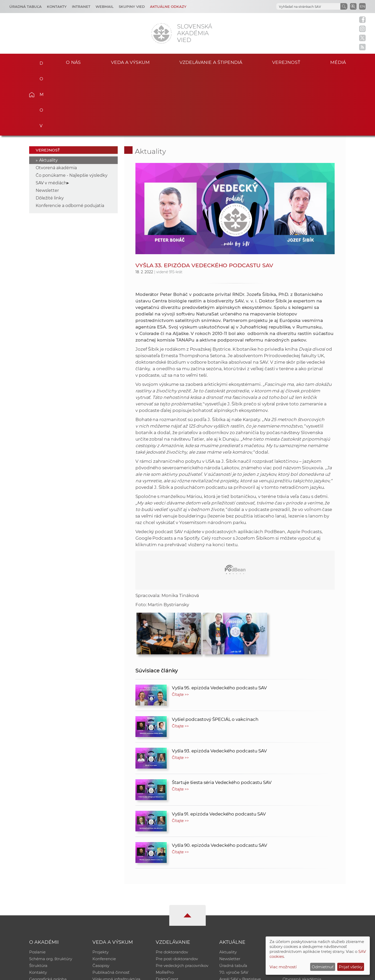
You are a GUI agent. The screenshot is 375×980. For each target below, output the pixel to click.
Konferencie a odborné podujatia (70, 141)
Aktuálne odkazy (168, 7)
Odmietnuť (323, 967)
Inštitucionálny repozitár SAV (310, 887)
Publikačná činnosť (111, 908)
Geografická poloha (48, 914)
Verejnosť (286, 62)
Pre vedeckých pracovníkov (182, 901)
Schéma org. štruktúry (51, 894)
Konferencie (104, 894)
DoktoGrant (167, 914)
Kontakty (57, 7)
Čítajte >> (180, 630)
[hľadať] (308, 7)
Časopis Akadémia (301, 908)
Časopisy (101, 901)
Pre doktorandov (172, 887)
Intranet (81, 7)
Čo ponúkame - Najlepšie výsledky (72, 111)
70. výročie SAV (234, 908)
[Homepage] (161, 33)
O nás (73, 62)
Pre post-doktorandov (177, 894)
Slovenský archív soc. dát (306, 894)
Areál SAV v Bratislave (240, 914)
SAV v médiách (51, 118)
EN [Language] (362, 6)
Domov (40, 62)
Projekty (101, 887)
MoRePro (165, 908)
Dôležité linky (50, 133)
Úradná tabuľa (233, 901)
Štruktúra (38, 901)
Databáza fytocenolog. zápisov (312, 901)
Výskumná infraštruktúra (116, 914)
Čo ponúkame (233, 921)
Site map (264, 974)
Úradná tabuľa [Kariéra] (26, 7)
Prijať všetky (351, 967)
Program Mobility (173, 921)
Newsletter (47, 126)
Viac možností (283, 967)
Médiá (338, 62)
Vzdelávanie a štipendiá (211, 62)
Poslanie (37, 887)
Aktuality (48, 96)
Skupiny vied (132, 7)
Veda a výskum (130, 62)
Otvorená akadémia (56, 103)
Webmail (105, 7)
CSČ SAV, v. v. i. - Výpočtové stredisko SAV (107, 974)
